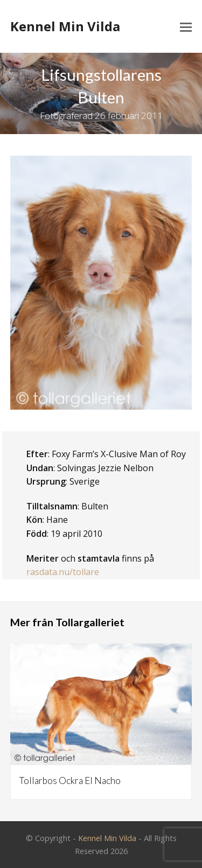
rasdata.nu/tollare (63, 572)
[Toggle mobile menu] (186, 26)
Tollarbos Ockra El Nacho (70, 780)
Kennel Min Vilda (65, 26)
